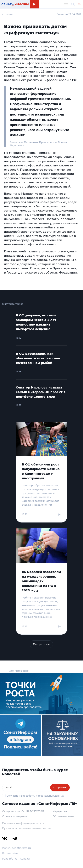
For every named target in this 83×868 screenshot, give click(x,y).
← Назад (7, 14)
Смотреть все (41, 644)
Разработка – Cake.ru (16, 859)
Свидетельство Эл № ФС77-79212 (23, 811)
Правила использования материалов (27, 828)
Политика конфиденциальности (23, 823)
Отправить (60, 787)
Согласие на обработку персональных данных (35, 796)
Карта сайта (10, 853)
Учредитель (60, 811)
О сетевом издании (15, 816)
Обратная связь (63, 816)
